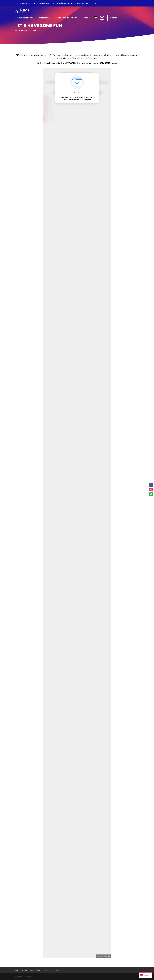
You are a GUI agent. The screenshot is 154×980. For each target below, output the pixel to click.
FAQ (17, 970)
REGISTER (113, 18)
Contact (56, 970)
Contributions (62, 18)
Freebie (85, 18)
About (74, 18)
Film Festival (45, 18)
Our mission (35, 970)
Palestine (46, 970)
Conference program (25, 18)
